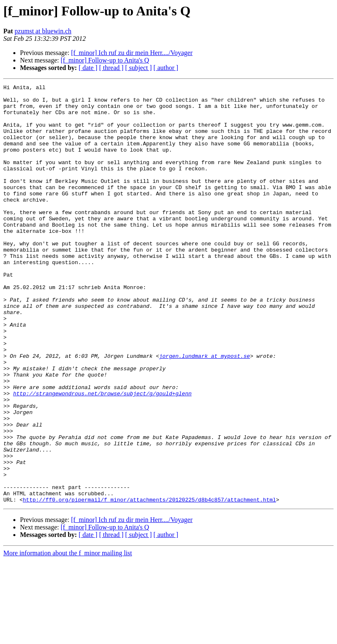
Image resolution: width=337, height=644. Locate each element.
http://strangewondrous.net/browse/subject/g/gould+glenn (102, 456)
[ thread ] (111, 68)
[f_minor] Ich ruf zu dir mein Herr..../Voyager (132, 53)
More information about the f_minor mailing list (68, 637)
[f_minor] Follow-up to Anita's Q (105, 60)
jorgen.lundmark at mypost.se (204, 411)
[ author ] (166, 68)
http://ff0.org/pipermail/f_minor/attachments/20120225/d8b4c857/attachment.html (149, 583)
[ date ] (88, 68)
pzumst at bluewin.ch (43, 31)
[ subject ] (139, 68)
